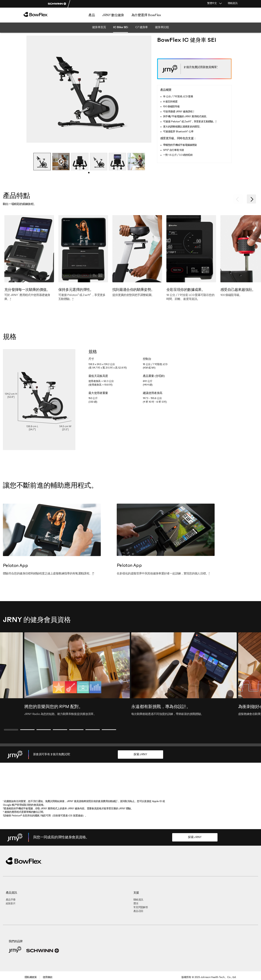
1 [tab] (90, 174)
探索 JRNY (140, 754)
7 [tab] (109, 730)
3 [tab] (44, 730)
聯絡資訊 (233, 3)
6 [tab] (93, 730)
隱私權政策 (31, 977)
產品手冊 (11, 900)
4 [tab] (60, 730)
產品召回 (138, 911)
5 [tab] (76, 730)
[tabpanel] (42, 162)
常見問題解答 (141, 907)
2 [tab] (27, 730)
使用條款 (48, 977)
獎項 (136, 904)
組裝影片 (11, 904)
